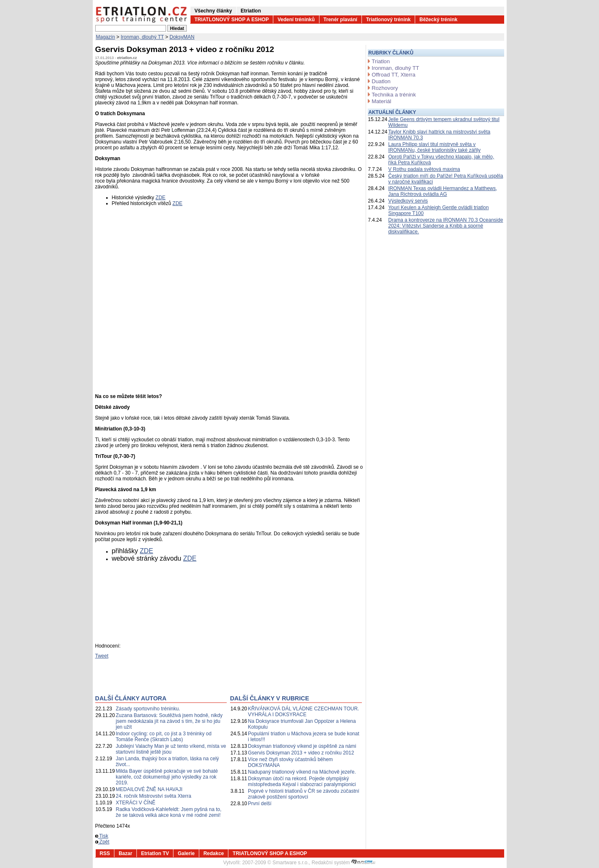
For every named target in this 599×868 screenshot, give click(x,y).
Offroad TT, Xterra (394, 75)
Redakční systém (344, 863)
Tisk (102, 836)
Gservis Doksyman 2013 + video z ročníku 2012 (301, 753)
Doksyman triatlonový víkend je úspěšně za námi (302, 746)
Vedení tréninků (296, 20)
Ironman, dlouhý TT (142, 37)
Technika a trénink (394, 95)
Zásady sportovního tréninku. (148, 709)
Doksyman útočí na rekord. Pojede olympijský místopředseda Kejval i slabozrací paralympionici (302, 781)
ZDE (161, 198)
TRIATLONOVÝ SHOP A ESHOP (232, 20)
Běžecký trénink (438, 20)
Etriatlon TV (155, 853)
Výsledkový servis (408, 201)
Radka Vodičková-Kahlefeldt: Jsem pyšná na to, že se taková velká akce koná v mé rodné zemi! (168, 812)
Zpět (102, 842)
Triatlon (381, 61)
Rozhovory (385, 88)
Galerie (186, 853)
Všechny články (213, 11)
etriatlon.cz (127, 58)
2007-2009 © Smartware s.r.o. (275, 863)
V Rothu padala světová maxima (424, 169)
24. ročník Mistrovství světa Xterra (153, 796)
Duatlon (381, 81)
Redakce (214, 853)
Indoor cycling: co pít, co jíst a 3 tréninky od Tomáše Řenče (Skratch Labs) (163, 737)
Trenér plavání (340, 20)
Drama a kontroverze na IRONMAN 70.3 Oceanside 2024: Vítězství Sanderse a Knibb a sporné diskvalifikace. (446, 226)
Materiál (382, 101)
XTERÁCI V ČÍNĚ (135, 803)
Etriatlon (251, 11)
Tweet (102, 656)
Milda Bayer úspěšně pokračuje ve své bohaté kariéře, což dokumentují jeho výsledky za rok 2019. (167, 777)
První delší (260, 804)
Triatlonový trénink (388, 20)
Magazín (106, 37)
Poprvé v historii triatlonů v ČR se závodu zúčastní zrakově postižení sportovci (303, 794)
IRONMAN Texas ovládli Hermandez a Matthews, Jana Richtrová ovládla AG (443, 191)
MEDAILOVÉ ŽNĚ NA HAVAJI (149, 789)
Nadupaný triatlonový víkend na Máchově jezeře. (302, 772)
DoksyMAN (182, 37)
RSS (105, 853)
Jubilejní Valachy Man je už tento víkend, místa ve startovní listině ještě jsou (171, 749)
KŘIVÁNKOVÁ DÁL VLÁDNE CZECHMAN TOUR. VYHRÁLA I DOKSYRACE (303, 712)
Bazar (125, 853)
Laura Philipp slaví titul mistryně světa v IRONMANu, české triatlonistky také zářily (434, 147)
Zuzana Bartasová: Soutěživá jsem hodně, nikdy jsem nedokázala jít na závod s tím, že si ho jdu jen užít (169, 721)
